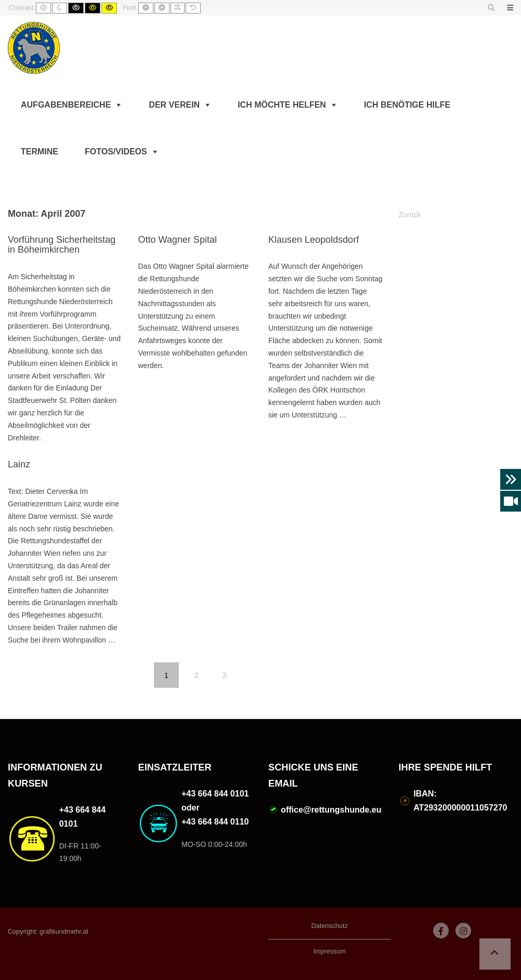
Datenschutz (330, 926)
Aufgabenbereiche (66, 105)
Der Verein (174, 105)
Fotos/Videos (116, 152)
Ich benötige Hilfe (407, 105)
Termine (40, 152)
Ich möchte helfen (282, 105)
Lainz (19, 464)
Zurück (410, 215)
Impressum (330, 951)
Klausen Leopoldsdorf (314, 240)
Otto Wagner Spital (178, 240)
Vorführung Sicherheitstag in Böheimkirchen (62, 245)
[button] (495, 954)
